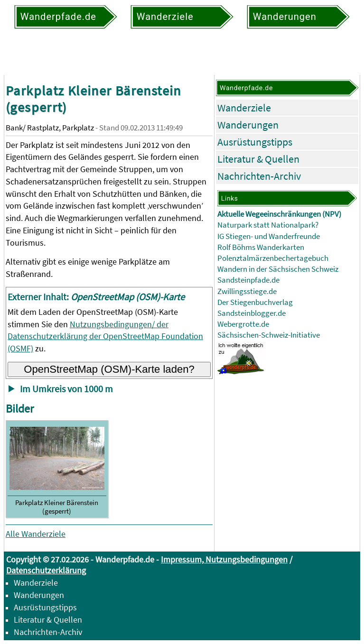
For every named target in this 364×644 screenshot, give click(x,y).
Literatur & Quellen (258, 159)
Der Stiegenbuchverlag (255, 302)
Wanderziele (244, 108)
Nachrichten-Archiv (259, 176)
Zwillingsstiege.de (247, 291)
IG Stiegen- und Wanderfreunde (269, 236)
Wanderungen (248, 125)
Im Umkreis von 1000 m (66, 389)
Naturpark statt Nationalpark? (268, 225)
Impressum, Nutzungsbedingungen (224, 559)
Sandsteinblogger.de (252, 313)
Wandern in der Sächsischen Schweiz (278, 269)
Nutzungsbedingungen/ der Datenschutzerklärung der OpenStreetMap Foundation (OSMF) (105, 336)
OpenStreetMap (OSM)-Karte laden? (109, 369)
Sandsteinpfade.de (248, 280)
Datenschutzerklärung (46, 570)
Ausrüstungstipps (255, 142)
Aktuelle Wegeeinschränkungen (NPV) (279, 214)
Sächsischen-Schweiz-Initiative (269, 335)
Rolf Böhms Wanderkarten (261, 247)
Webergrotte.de (243, 324)
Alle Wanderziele (36, 534)
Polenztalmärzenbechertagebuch (273, 258)
